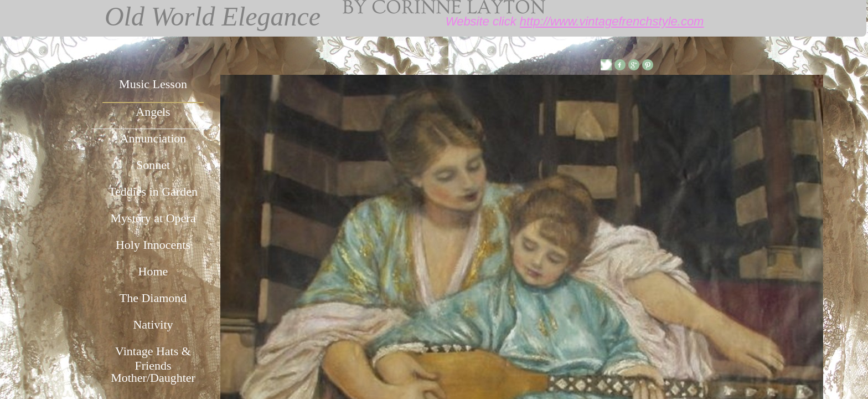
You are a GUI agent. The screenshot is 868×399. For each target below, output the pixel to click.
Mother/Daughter (153, 378)
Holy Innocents (153, 245)
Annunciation (153, 138)
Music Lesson (153, 84)
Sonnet (153, 165)
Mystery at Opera (153, 218)
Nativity (153, 324)
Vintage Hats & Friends (153, 357)
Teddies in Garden (153, 191)
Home (153, 271)
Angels (153, 112)
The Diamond (153, 298)
